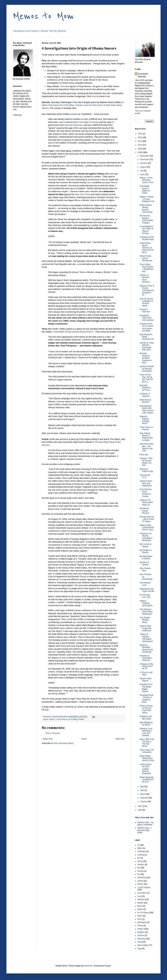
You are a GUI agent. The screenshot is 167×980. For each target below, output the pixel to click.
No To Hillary (73, 719)
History (52, 719)
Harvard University (73, 125)
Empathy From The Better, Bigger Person (146, 688)
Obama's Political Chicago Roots (144, 420)
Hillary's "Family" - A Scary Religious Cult (147, 199)
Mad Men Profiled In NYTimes (145, 388)
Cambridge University (88, 122)
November (145, 159)
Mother (140, 903)
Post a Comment (53, 733)
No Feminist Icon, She (145, 596)
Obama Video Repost (146, 680)
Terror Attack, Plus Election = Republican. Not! (147, 268)
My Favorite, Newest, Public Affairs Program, (146, 219)
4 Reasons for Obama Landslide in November (146, 537)
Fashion (141, 865)
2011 (140, 141)
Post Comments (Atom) (64, 743)
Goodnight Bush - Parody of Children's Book (147, 699)
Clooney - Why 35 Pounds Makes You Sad (146, 462)
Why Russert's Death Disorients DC (147, 337)
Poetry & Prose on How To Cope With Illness (146, 709)
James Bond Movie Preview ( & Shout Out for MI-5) (147, 248)
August (143, 167)
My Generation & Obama (146, 557)
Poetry (140, 926)
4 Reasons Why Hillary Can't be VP (147, 666)
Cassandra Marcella (143, 75)
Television (142, 939)
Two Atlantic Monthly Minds (145, 620)
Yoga (139, 948)
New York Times (83, 194)
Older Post (120, 739)
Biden (140, 848)
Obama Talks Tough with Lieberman (145, 628)
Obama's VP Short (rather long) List (146, 502)
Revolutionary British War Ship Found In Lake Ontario (147, 409)
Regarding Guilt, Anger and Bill (147, 590)
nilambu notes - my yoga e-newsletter (145, 824)
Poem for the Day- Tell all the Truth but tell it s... (146, 378)
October (144, 163)
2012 (140, 138)
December (145, 156)
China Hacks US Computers (147, 751)
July (142, 171)
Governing (142, 878)
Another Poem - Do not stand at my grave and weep (146, 327)
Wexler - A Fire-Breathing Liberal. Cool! (147, 180)
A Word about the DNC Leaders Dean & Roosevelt (146, 769)
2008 (140, 152)
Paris (139, 919)
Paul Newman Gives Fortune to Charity (146, 493)
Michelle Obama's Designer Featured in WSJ (146, 358)
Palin (139, 916)
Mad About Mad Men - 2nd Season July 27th (146, 447)
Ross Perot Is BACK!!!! (145, 401)
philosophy (142, 922)
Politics (81, 719)
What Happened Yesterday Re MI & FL (147, 780)
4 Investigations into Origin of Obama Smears (146, 230)
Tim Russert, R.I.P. (145, 476)
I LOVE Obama (61, 719)
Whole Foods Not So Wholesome (146, 258)
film (139, 868)
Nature (140, 909)
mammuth (88, 966)
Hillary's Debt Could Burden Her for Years (147, 528)
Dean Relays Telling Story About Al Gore (147, 758)
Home (84, 739)
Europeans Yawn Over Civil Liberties (147, 318)
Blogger (108, 966)
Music (140, 906)
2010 (140, 145)
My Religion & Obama (146, 551)
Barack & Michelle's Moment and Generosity (146, 648)
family (140, 861)
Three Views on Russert (146, 428)
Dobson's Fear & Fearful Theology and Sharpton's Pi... (147, 290)
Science (141, 935)
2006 (140, 810)
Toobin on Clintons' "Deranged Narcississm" (146, 638)
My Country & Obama (146, 545)
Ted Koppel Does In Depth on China (145, 190)
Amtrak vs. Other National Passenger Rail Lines (147, 346)
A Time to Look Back (146, 674)
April (142, 790)
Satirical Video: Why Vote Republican (146, 483)
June (143, 175)
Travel (140, 942)
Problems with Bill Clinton (146, 718)
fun (139, 874)
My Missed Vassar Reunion (145, 511)
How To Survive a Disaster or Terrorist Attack (146, 302)
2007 (140, 806)
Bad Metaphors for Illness (146, 724)
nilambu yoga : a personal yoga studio (144, 830)
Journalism (142, 893)
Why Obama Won (145, 569)
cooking (141, 855)
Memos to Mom (43, 16)
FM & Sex (144, 455)
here (94, 96)
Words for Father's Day (146, 470)
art (138, 845)
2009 (140, 149)
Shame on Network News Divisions (145, 279)
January (144, 801)
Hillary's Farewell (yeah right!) (146, 603)
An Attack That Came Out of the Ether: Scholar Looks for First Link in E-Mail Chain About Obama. (83, 105)
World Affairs (143, 945)
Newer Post (48, 739)
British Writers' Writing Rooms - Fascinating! (146, 209)
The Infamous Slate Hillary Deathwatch (146, 612)
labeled (74, 114)
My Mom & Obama (144, 563)
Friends (141, 871)
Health (140, 881)
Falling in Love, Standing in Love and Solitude (146, 732)
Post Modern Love (145, 584)
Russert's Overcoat (145, 310)
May (142, 787)
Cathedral (141, 851)
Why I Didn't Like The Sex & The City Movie (147, 743)
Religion (141, 932)
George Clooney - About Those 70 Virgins (147, 519)
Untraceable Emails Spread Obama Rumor (73, 332)
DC (139, 858)
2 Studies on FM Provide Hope (147, 238)
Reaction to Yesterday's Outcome (146, 658)
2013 (140, 134)
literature (141, 899)
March (143, 794)
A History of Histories (145, 395)
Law (139, 896)
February (144, 798)
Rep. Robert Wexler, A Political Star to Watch (146, 437)
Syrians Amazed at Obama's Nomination (147, 369)
